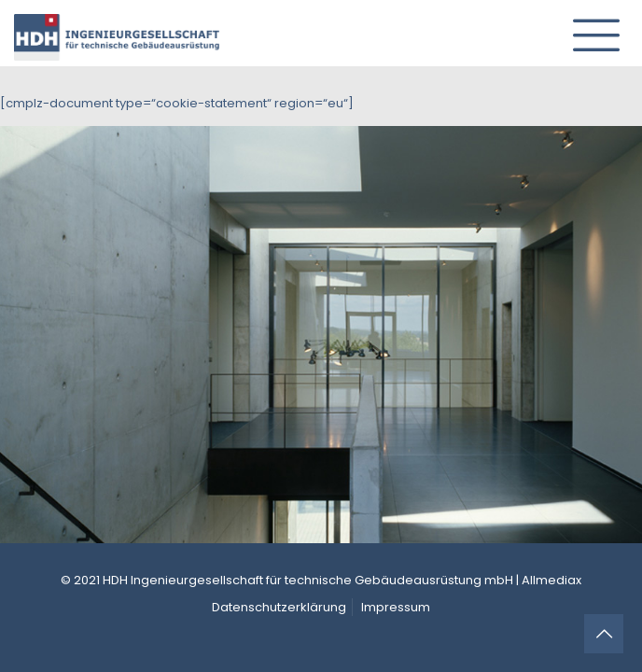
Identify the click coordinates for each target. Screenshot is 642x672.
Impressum (396, 607)
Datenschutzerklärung (279, 607)
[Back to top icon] (604, 634)
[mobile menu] (589, 28)
